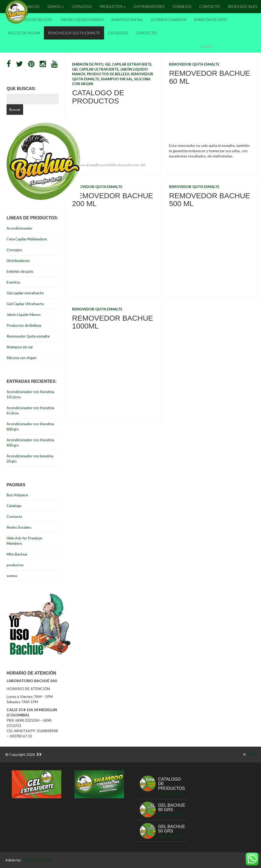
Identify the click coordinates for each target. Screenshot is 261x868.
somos (12, 576)
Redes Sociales (242, 6)
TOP (249, 754)
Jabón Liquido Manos (82, 20)
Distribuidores (149, 6)
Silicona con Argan (22, 358)
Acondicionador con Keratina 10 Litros (30, 394)
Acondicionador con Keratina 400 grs (30, 442)
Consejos (182, 6)
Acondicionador (169, 20)
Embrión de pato (211, 20)
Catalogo (82, 6)
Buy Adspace (17, 495)
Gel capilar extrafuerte (128, 64)
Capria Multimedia (37, 860)
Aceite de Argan (24, 33)
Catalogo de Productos (98, 97)
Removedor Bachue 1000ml (112, 322)
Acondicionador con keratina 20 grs (30, 458)
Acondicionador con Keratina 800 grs (30, 426)
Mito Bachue (17, 554)
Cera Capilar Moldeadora (27, 239)
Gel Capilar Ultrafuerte (95, 69)
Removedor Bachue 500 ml (209, 200)
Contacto (210, 6)
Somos (56, 6)
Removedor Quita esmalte (74, 33)
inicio (33, 6)
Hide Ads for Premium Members (24, 541)
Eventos (13, 282)
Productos (113, 6)
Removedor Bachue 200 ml (112, 200)
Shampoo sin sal (127, 20)
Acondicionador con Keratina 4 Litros (30, 410)
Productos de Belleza (30, 20)
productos (15, 565)
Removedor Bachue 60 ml (209, 77)
